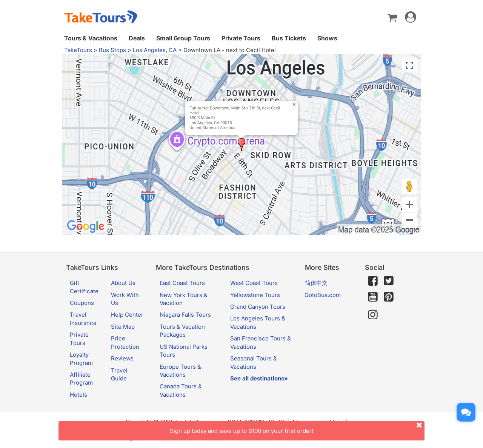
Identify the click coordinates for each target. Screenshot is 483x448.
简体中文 (316, 283)
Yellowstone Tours (255, 295)
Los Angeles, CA (155, 50)
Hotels (78, 395)
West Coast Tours (254, 283)
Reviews (122, 358)
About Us (123, 283)
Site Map (123, 327)
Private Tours (241, 38)
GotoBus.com (323, 295)
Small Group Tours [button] (183, 38)
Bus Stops (112, 50)
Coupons (82, 303)
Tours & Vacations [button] (91, 38)
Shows (327, 38)
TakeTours (78, 50)
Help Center (127, 315)
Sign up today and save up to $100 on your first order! (297, 428)
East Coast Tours (182, 283)
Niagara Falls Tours (185, 315)
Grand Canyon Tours (258, 307)
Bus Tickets (289, 38)
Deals (137, 38)
